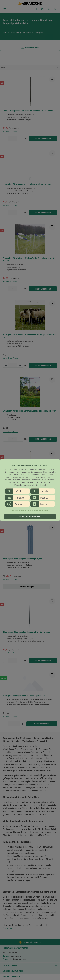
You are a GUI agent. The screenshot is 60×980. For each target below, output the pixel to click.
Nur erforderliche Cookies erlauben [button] (30, 511)
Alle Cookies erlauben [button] (30, 516)
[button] (17, 491)
